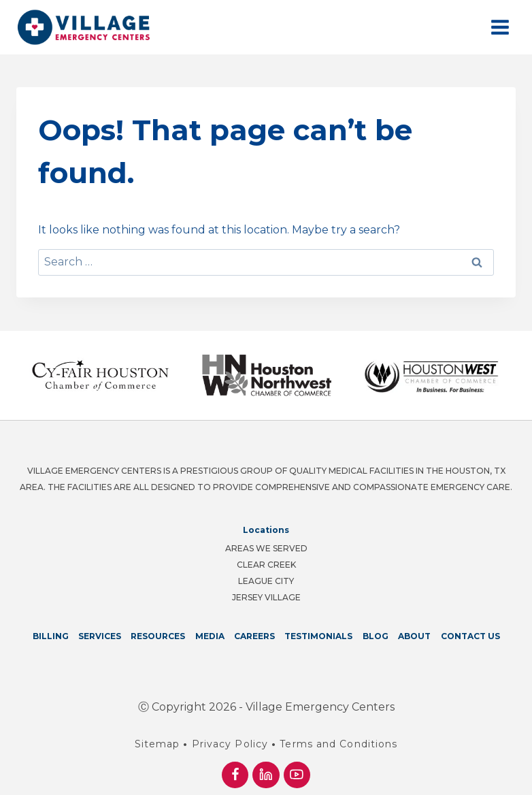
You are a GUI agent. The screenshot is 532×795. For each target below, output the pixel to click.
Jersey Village (266, 597)
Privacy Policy (230, 744)
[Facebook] (235, 775)
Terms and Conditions (338, 744)
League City (266, 581)
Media (210, 636)
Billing (51, 636)
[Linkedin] (266, 775)
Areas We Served (266, 548)
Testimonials (318, 636)
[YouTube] (297, 775)
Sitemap (157, 744)
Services (100, 636)
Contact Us (470, 636)
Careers (254, 636)
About (414, 636)
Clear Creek (266, 565)
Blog (376, 636)
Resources (158, 636)
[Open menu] (500, 27)
